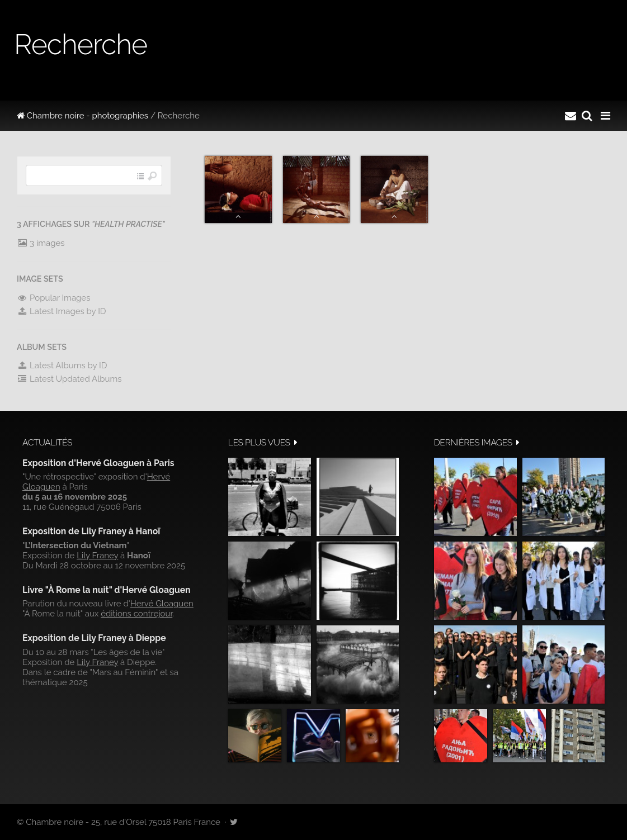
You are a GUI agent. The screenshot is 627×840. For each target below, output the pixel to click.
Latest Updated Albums (69, 379)
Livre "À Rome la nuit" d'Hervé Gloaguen (107, 590)
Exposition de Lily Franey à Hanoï (91, 531)
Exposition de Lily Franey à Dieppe (94, 638)
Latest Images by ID (62, 311)
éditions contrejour (136, 614)
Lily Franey (97, 556)
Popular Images (53, 298)
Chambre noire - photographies (82, 116)
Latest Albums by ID (62, 366)
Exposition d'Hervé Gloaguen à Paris (98, 463)
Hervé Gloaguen (162, 604)
